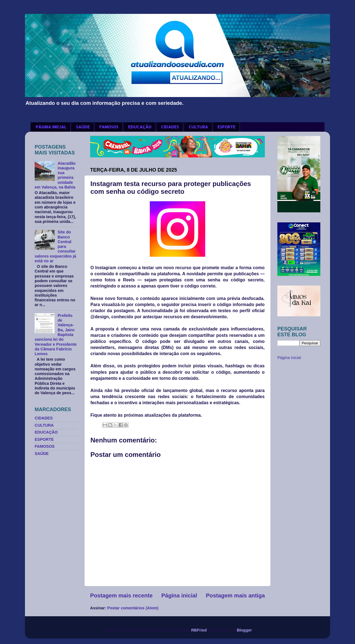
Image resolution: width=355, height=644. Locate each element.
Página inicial (179, 595)
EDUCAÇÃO (140, 127)
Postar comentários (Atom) (133, 608)
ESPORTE (226, 127)
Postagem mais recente (121, 595)
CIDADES (170, 127)
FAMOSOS (109, 127)
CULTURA (198, 127)
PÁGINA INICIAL (51, 127)
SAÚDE (83, 127)
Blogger (244, 630)
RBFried (199, 630)
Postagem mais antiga (235, 595)
